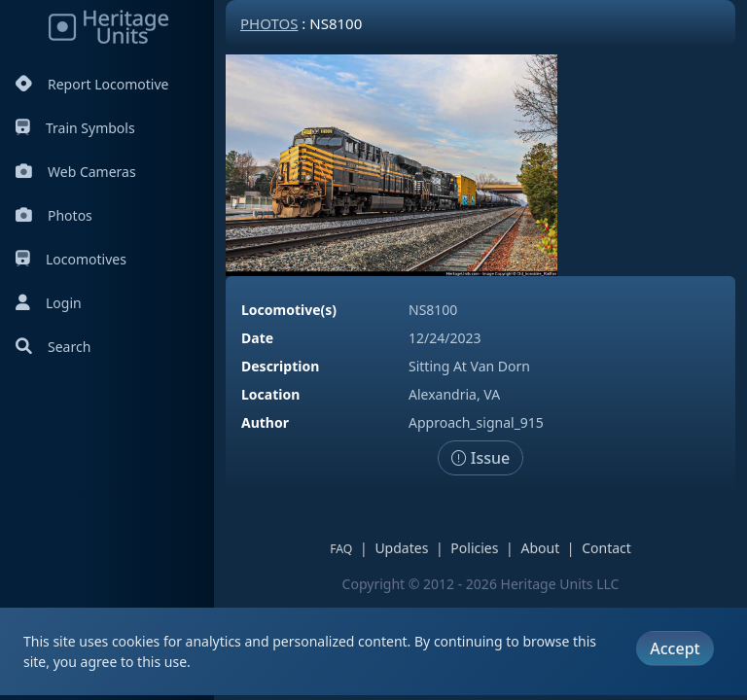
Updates (401, 548)
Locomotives (71, 259)
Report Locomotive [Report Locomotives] (92, 84)
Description (280, 366)
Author (265, 422)
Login (49, 303)
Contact (606, 548)
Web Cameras (76, 172)
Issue (481, 458)
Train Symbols (75, 128)
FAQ (341, 549)
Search (53, 347)
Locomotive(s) (289, 310)
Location (270, 394)
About (540, 548)
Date (257, 338)
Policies (474, 548)
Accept (675, 648)
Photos (54, 215)
